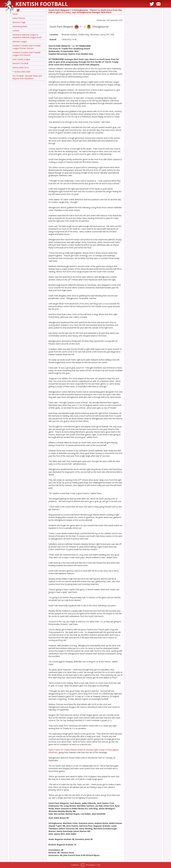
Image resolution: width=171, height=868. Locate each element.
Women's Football (20, 63)
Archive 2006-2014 (20, 68)
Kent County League (21, 59)
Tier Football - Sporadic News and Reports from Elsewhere (27, 77)
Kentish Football (42, 4)
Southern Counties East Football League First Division (26, 54)
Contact (16, 31)
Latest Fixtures (19, 18)
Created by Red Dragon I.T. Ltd (85, 865)
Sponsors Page (19, 22)
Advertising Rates (20, 26)
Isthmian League (20, 41)
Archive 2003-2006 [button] (21, 72)
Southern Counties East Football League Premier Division (26, 47)
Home (15, 14)
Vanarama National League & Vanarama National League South (27, 36)
